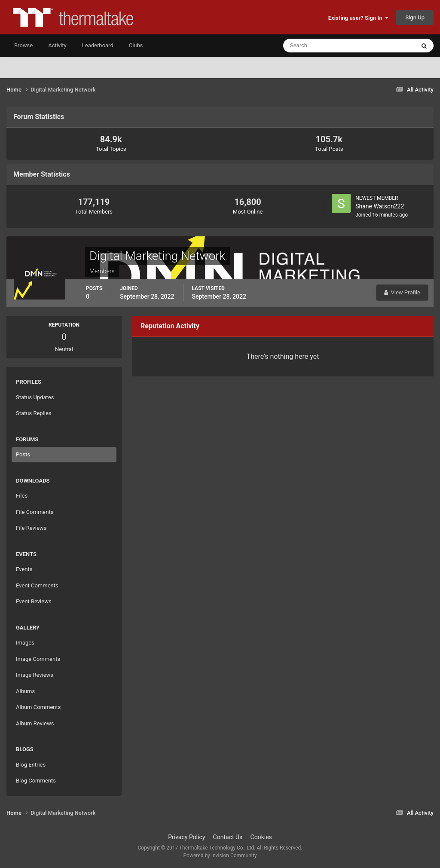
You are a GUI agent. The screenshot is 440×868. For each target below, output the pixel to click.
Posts (23, 454)
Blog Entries (31, 765)
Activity (57, 45)
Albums (25, 691)
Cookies (261, 837)
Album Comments (38, 707)
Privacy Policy (186, 837)
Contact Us (228, 837)
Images (25, 643)
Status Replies (34, 413)
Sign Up (415, 17)
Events (24, 569)
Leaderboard (98, 45)
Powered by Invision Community (220, 856)
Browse (23, 45)
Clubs (136, 45)
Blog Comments (36, 781)
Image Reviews (35, 675)
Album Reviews (35, 723)
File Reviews (31, 528)
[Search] (323, 46)
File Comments (35, 512)
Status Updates (35, 397)
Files (22, 496)
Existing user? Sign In (358, 18)
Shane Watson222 (380, 206)
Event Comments (37, 585)
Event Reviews (34, 601)
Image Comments (38, 659)
